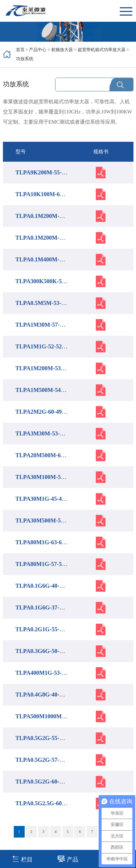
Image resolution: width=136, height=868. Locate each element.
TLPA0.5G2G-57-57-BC (46, 760)
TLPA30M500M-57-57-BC (49, 520)
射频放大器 (62, 50)
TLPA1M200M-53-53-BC (47, 368)
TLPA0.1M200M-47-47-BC (49, 216)
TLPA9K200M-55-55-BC (47, 172)
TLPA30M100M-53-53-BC (49, 477)
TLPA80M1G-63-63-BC (45, 542)
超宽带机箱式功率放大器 (102, 50)
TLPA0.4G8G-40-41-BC (46, 695)
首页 (20, 50)
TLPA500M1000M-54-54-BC (51, 716)
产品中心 (38, 50)
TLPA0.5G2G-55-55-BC (46, 738)
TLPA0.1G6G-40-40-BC (46, 586)
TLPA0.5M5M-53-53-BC (46, 303)
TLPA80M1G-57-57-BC (45, 564)
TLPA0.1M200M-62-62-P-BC (52, 238)
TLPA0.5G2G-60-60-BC (46, 782)
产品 (68, 859)
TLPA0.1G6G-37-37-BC (46, 607)
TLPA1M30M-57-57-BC (46, 325)
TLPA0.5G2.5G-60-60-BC (48, 803)
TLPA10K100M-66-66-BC (48, 194)
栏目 (22, 859)
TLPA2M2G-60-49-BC (44, 412)
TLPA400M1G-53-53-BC (47, 673)
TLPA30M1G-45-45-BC (45, 499)
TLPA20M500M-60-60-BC (49, 455)
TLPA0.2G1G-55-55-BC (46, 629)
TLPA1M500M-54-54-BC (47, 390)
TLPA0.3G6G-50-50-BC (46, 651)
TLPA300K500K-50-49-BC (49, 281)
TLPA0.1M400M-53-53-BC (49, 259)
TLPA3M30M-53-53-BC (46, 433)
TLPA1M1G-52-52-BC (44, 346)
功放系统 (25, 59)
